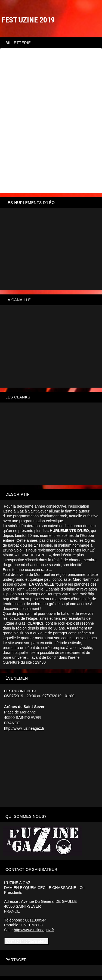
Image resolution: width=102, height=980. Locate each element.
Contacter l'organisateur (26, 941)
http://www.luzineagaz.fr (24, 728)
